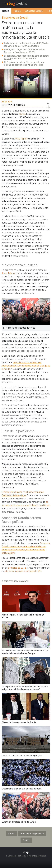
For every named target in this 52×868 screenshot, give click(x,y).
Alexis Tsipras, (9, 273)
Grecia (11, 834)
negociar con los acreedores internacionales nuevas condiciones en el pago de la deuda (26, 366)
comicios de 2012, (17, 568)
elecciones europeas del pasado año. (23, 571)
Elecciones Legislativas (32, 834)
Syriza (22, 114)
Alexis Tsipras (21, 139)
